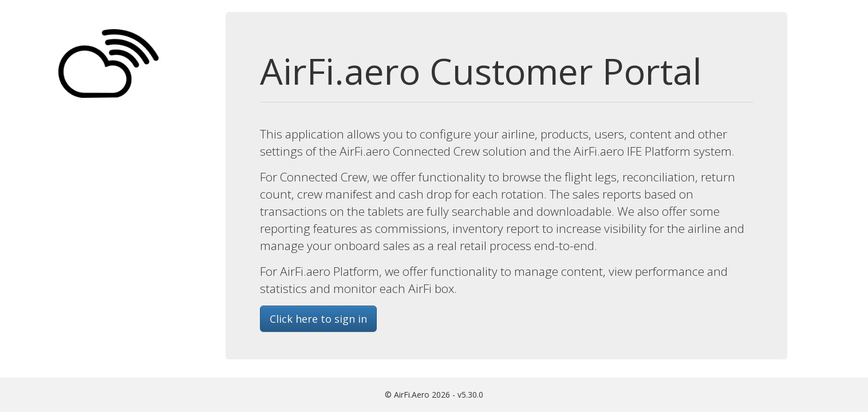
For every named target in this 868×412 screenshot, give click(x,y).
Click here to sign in (318, 319)
